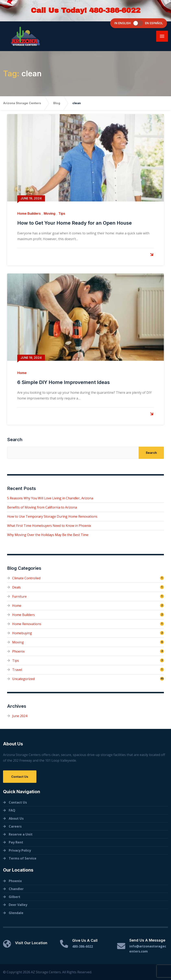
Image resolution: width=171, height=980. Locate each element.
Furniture (19, 596)
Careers (15, 826)
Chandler (16, 889)
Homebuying (22, 633)
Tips (62, 213)
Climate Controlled (26, 578)
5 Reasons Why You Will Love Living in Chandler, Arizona (50, 498)
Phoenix (18, 651)
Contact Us (20, 777)
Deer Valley (18, 905)
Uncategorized (23, 679)
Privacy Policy (20, 850)
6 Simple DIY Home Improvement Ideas (64, 382)
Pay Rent (16, 842)
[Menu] (162, 36)
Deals (16, 587)
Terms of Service (23, 858)
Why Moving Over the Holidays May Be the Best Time (48, 535)
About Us (16, 818)
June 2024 (20, 716)
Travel (17, 670)
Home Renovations (27, 624)
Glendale (16, 913)
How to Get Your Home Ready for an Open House (75, 223)
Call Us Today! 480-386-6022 (85, 10)
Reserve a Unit (21, 834)
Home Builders (29, 213)
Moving (50, 213)
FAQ (12, 810)
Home (22, 373)
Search (15, 440)
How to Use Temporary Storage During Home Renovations (52, 516)
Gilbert (15, 897)
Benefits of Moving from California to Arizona (42, 507)
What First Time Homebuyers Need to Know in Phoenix (49, 526)
